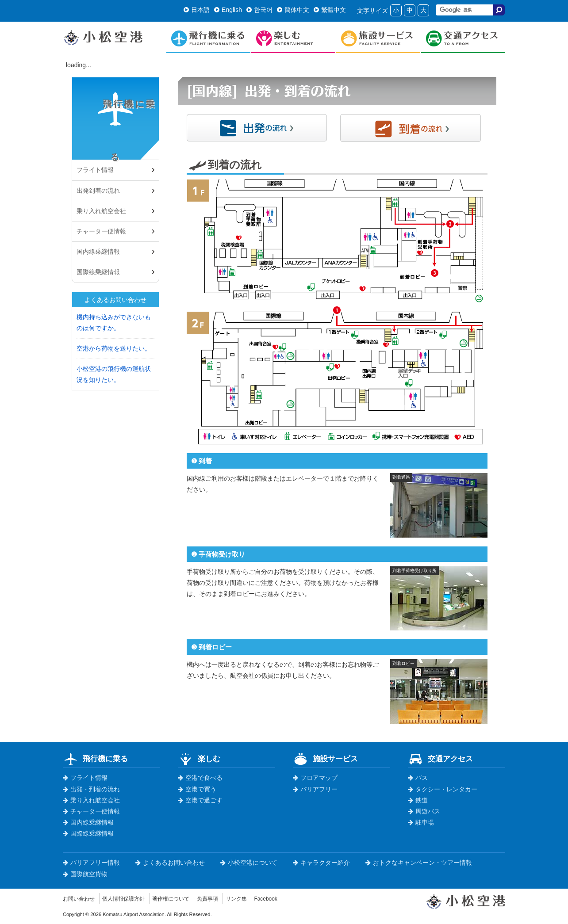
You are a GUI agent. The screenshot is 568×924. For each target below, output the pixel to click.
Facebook (293, 898)
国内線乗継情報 (98, 252)
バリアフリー (315, 789)
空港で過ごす (200, 800)
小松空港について (249, 863)
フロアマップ (315, 778)
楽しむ (199, 759)
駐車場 (421, 822)
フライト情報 (85, 778)
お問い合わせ (81, 898)
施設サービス (325, 759)
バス (418, 778)
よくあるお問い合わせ (170, 863)
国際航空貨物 (85, 874)
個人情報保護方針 (132, 898)
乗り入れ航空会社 (101, 211)
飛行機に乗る (115, 135)
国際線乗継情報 (98, 272)
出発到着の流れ (98, 191)
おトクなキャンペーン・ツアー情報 (419, 863)
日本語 (197, 10)
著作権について (186, 898)
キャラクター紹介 (321, 863)
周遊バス (424, 811)
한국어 (259, 10)
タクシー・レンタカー (443, 789)
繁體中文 (330, 10)
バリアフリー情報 (91, 863)
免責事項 (228, 898)
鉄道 (418, 800)
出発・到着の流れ (91, 789)
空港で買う (197, 789)
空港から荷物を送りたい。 (114, 348)
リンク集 (260, 898)
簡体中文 (293, 10)
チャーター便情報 (101, 231)
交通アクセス (440, 759)
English (228, 10)
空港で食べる (200, 778)
